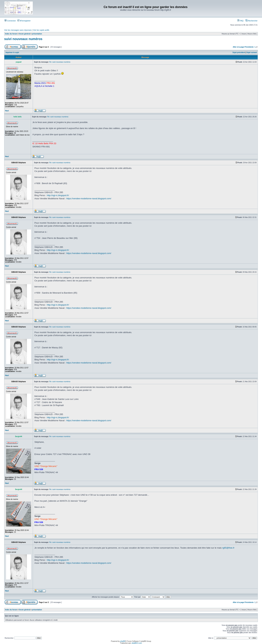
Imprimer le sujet (12, 52)
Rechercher (251, 21)
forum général (24, 34)
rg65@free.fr (228, 548)
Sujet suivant (252, 52)
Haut (7, 111)
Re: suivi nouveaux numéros (60, 62)
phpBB (123, 641)
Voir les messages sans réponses (18, 30)
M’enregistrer (24, 21)
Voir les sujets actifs (41, 30)
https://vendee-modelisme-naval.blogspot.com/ (89, 199)
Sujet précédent (239, 52)
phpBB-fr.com (137, 643)
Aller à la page (238, 47)
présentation (37, 34)
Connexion (10, 21)
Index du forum (11, 34)
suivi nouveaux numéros (23, 39)
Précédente (249, 47)
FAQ (240, 21)
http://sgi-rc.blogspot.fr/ (58, 195)
